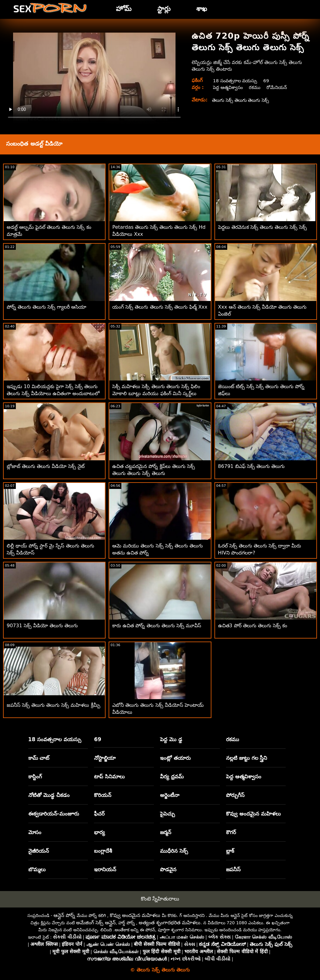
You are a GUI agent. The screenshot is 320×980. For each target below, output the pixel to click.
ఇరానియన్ (105, 869)
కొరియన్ (103, 795)
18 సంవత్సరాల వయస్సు (237, 81)
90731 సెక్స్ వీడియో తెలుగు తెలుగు (42, 626)
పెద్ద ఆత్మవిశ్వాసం (228, 87)
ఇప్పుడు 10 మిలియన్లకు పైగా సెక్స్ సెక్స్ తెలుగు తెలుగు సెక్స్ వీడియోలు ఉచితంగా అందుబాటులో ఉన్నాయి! (53, 393)
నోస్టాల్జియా (105, 758)
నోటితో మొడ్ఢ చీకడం (49, 795)
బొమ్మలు (37, 869)
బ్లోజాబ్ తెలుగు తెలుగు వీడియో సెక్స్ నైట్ (46, 466)
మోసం (35, 832)
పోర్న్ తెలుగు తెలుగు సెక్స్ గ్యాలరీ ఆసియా (47, 307)
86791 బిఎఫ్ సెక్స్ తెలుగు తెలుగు (251, 466)
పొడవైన (168, 869)
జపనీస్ (233, 869)
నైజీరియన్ (39, 851)
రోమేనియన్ (280, 87)
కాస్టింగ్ (35, 777)
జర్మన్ (166, 832)
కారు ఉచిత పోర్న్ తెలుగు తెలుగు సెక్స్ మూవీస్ (157, 626)
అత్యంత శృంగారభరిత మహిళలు (170, 923)
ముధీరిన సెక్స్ (174, 851)
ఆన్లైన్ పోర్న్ (64, 915)
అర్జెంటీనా (170, 795)
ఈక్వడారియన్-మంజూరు (54, 814)
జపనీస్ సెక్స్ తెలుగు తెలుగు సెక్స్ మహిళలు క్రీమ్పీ (54, 705)
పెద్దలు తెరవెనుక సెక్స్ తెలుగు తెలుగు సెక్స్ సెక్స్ (263, 227)
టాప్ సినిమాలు (109, 777)
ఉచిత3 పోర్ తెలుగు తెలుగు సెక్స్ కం (253, 626)
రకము (256, 87)
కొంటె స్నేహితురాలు (160, 899)
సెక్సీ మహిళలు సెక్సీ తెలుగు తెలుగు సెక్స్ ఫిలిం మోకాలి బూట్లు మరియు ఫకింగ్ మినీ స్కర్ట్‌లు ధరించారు (156, 393)
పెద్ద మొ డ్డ (171, 739)
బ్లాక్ (230, 851)
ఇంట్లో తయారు (175, 758)
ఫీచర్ (99, 814)
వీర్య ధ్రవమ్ (172, 777)
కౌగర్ (231, 832)
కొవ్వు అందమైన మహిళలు (253, 814)
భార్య (99, 832)
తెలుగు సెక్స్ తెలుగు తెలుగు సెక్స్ (243, 100)
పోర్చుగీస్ (235, 795)
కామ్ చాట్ (39, 758)
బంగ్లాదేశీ (103, 851)
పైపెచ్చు (167, 814)
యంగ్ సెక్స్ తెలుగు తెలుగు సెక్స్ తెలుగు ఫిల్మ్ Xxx (160, 307)
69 (270, 81)
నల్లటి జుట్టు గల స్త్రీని (247, 758)
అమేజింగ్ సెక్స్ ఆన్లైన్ (96, 923)
